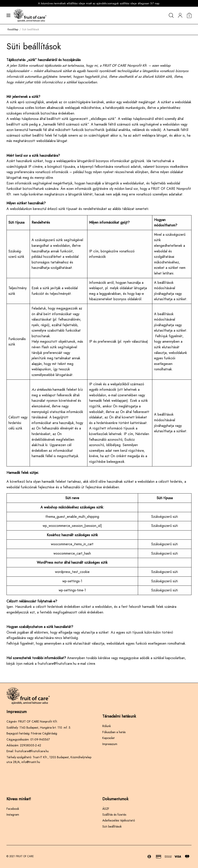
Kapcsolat (109, 738)
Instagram (13, 815)
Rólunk (107, 726)
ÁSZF (106, 809)
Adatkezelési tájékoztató (119, 820)
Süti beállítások (112, 826)
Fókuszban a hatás (114, 732)
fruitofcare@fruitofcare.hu (57, 664)
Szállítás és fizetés (114, 815)
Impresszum (110, 744)
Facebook (13, 809)
